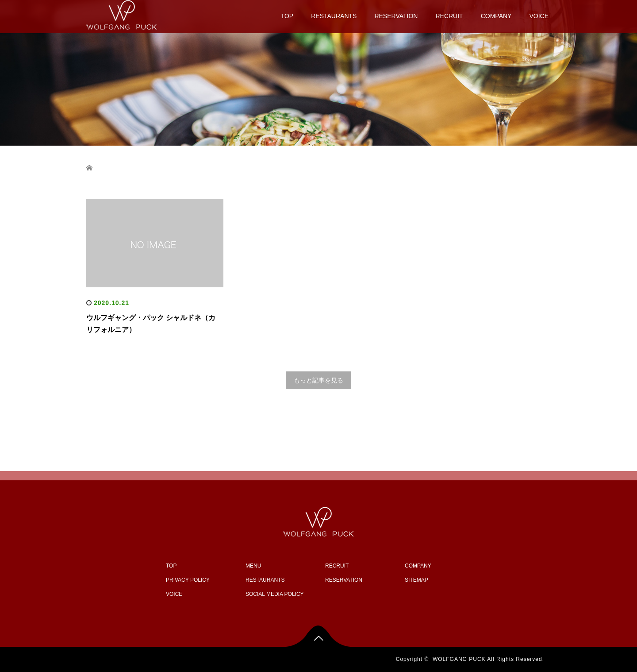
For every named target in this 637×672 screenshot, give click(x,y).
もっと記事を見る (318, 380)
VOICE (539, 16)
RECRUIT (449, 16)
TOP (287, 16)
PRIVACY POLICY (188, 580)
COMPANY (496, 16)
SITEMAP (416, 580)
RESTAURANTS (334, 16)
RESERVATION (396, 16)
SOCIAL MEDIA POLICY (275, 594)
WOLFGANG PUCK (459, 659)
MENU (253, 566)
